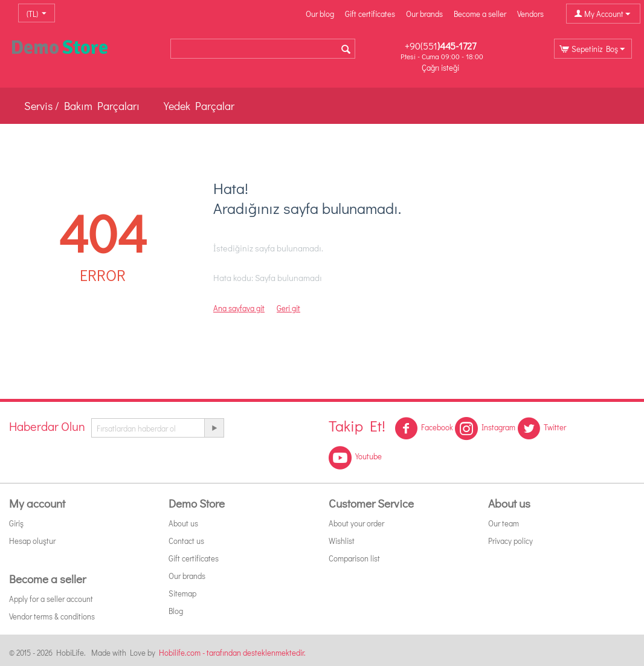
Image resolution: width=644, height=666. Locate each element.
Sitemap (182, 593)
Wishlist (342, 541)
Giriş (16, 523)
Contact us (186, 541)
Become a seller (480, 14)
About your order (356, 523)
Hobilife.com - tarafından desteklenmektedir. (232, 652)
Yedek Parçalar (199, 106)
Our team (504, 523)
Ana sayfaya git (239, 308)
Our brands (424, 14)
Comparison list (354, 558)
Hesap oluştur (32, 541)
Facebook (424, 428)
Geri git (288, 308)
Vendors (530, 14)
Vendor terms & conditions (52, 616)
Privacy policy (510, 541)
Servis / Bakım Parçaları (82, 106)
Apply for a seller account (51, 599)
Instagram (485, 428)
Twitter (542, 428)
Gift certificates (370, 14)
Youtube (355, 457)
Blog (176, 611)
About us (183, 523)
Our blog (320, 14)
